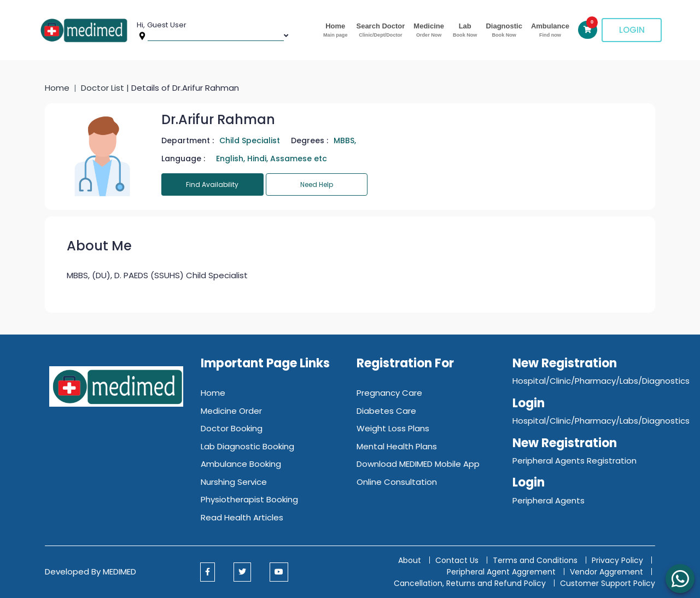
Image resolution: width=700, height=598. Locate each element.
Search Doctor (380, 30)
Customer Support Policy (608, 583)
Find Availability (212, 184)
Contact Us (457, 560)
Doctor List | (106, 88)
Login (632, 30)
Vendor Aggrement (608, 572)
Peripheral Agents (549, 500)
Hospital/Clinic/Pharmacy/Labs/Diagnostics (601, 381)
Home (335, 30)
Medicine (429, 30)
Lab (465, 30)
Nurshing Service (234, 482)
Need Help (317, 184)
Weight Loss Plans (393, 428)
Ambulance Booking (241, 464)
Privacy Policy (617, 560)
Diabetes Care (386, 411)
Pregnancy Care (389, 393)
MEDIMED (119, 571)
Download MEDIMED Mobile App (418, 464)
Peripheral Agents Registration (574, 461)
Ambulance (550, 30)
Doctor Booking (232, 428)
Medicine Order (231, 411)
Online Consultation (397, 482)
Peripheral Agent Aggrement (502, 572)
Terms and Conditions (535, 560)
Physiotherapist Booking (249, 499)
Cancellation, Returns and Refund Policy (471, 583)
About (410, 560)
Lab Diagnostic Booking (247, 446)
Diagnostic (504, 30)
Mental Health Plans (397, 446)
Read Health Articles (242, 517)
